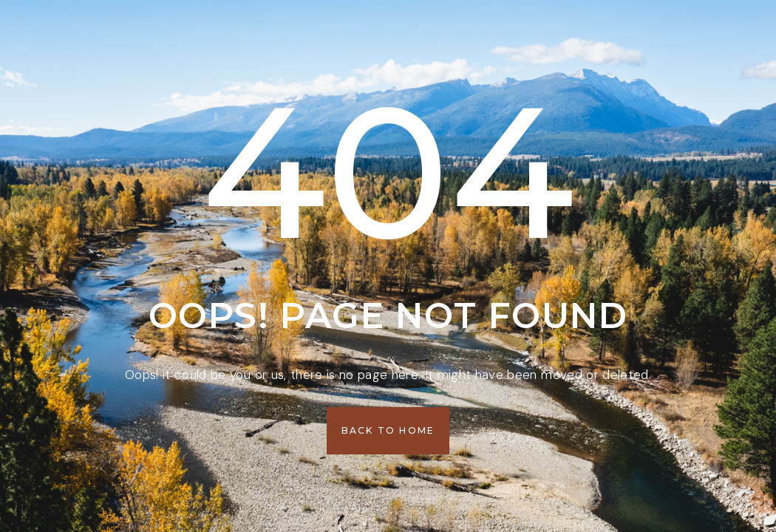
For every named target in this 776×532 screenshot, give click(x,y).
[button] (388, 431)
